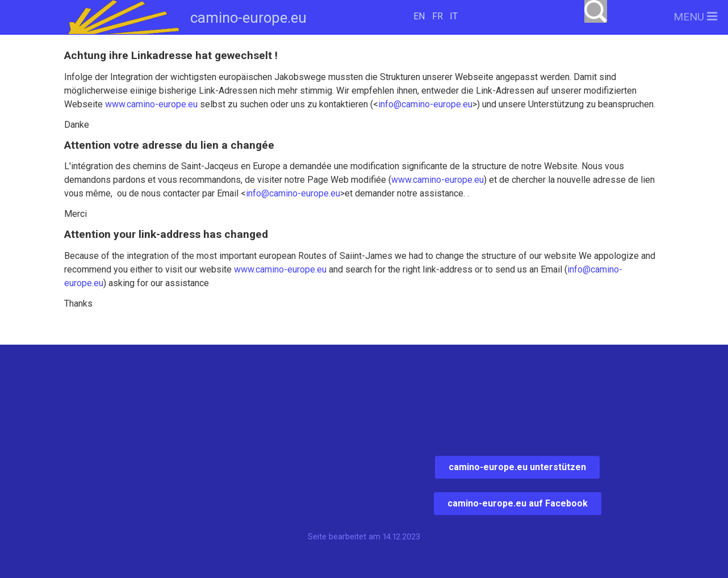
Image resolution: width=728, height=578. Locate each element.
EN (419, 16)
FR (438, 16)
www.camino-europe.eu (151, 104)
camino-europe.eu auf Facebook (518, 503)
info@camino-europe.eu (425, 104)
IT (454, 16)
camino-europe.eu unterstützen (517, 467)
